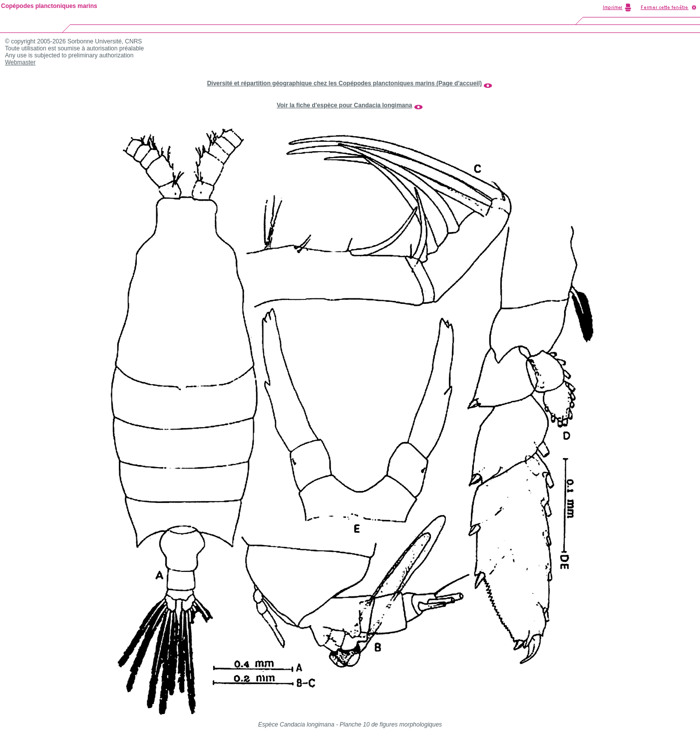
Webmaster (20, 62)
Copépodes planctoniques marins (49, 6)
